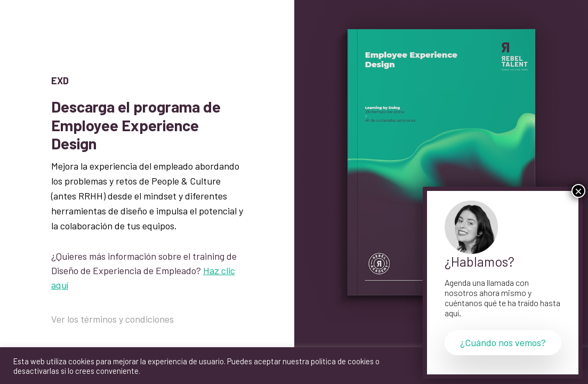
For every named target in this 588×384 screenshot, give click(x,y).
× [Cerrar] (578, 191)
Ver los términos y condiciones (112, 319)
